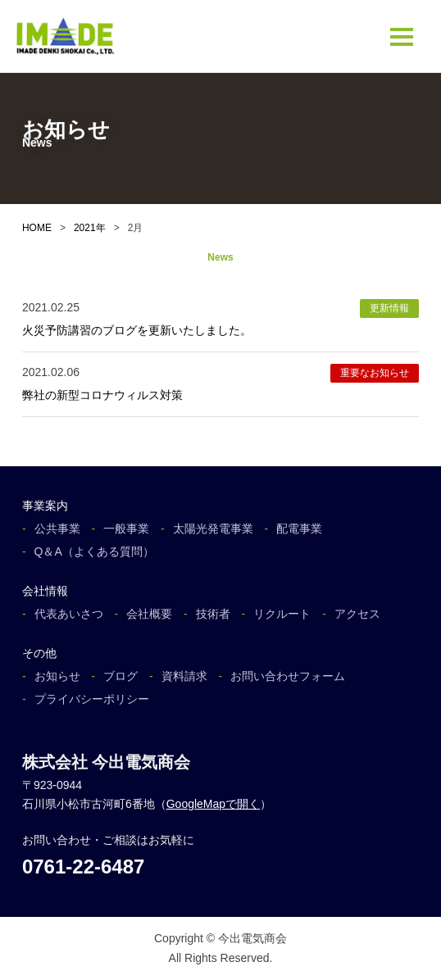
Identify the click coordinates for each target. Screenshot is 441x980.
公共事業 (57, 529)
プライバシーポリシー (92, 699)
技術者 (213, 614)
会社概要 (149, 614)
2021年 (90, 228)
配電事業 (299, 529)
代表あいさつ (69, 614)
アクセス (357, 614)
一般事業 (126, 529)
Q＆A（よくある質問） (94, 551)
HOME (37, 228)
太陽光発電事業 (213, 529)
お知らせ (57, 676)
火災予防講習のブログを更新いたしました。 (137, 330)
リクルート (282, 614)
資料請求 (184, 676)
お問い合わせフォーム (288, 676)
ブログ (120, 676)
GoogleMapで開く (213, 804)
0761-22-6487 (83, 867)
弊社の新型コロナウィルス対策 (102, 395)
